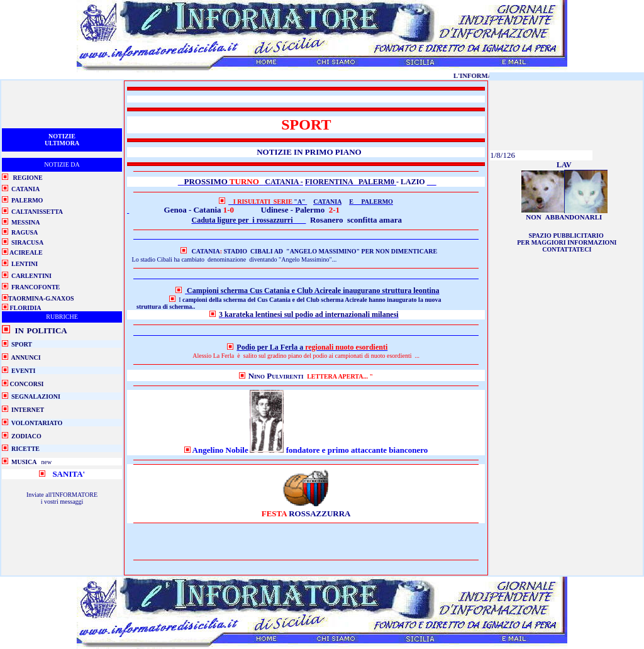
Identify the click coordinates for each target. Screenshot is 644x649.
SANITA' (69, 474)
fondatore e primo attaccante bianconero (356, 450)
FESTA (275, 513)
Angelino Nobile (220, 450)
